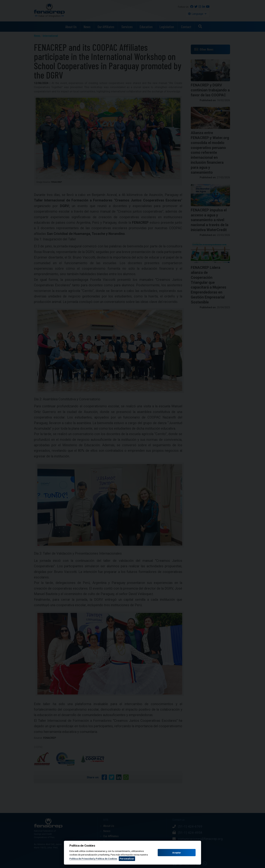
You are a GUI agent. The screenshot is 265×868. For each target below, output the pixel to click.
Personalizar (127, 859)
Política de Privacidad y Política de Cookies (93, 859)
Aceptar (177, 853)
